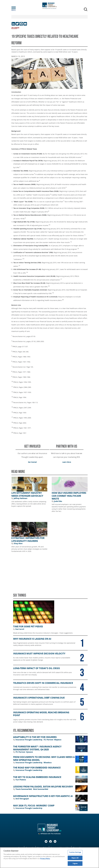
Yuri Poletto (21, 780)
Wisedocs (48, 763)
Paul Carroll (20, 629)
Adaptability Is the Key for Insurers (35, 737)
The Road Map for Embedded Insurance (37, 768)
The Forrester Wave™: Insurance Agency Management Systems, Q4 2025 (37, 748)
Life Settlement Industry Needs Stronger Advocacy (27, 494)
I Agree (75, 863)
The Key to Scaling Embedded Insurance (37, 777)
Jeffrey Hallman (21, 498)
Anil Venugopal (22, 799)
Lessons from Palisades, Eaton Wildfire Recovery (43, 787)
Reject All (75, 858)
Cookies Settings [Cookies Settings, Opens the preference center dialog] (75, 852)
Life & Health (15, 28)
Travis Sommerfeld (24, 789)
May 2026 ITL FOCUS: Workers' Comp (34, 806)
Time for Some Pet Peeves (28, 627)
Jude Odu (58, 501)
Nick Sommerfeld (41, 789)
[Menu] (17, 8)
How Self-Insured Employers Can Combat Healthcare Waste (69, 496)
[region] (49, 858)
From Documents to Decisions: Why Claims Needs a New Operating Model (44, 759)
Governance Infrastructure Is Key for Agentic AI (43, 796)
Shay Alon (18, 543)
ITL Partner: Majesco (52, 740)
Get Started (32, 462)
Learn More (67, 462)
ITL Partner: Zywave (24, 752)
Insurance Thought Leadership (29, 740)
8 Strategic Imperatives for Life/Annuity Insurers (28, 540)
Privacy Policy (45, 859)
